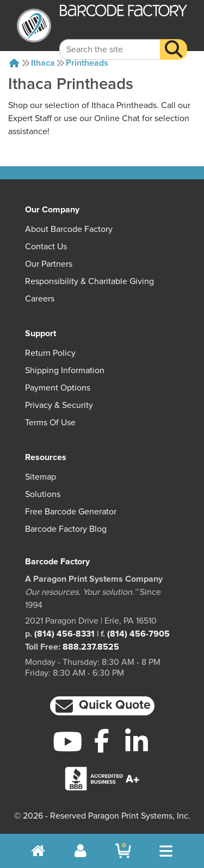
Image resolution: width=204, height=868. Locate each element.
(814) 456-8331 (64, 634)
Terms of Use (50, 423)
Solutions (43, 494)
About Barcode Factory (69, 229)
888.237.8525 (91, 647)
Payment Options (58, 388)
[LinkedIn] (136, 741)
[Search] (174, 41)
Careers (40, 299)
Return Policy (50, 353)
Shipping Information (65, 370)
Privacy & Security (59, 405)
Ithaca (43, 63)
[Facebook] (102, 740)
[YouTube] (68, 741)
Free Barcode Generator (71, 512)
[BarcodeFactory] (34, 26)
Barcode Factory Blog (66, 529)
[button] (102, 706)
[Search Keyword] (110, 41)
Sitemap (41, 477)
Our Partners (49, 264)
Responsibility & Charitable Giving (89, 281)
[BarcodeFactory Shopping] (123, 851)
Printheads (87, 63)
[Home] (14, 63)
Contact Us (46, 247)
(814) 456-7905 (138, 634)
